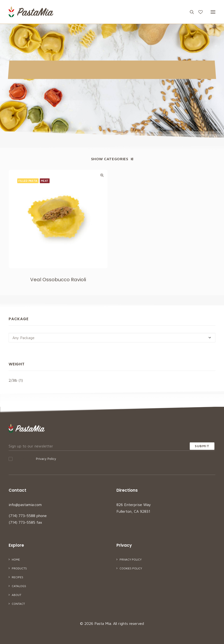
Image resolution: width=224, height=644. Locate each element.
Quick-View (102, 175)
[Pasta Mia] (31, 12)
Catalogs (19, 586)
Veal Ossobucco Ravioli (58, 280)
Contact (18, 604)
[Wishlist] (198, 12)
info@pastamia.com (25, 505)
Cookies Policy (131, 568)
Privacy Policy (46, 459)
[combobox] (112, 338)
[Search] (190, 12)
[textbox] (112, 338)
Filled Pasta (28, 181)
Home (16, 559)
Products (19, 568)
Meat (45, 181)
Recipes (17, 577)
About (17, 595)
